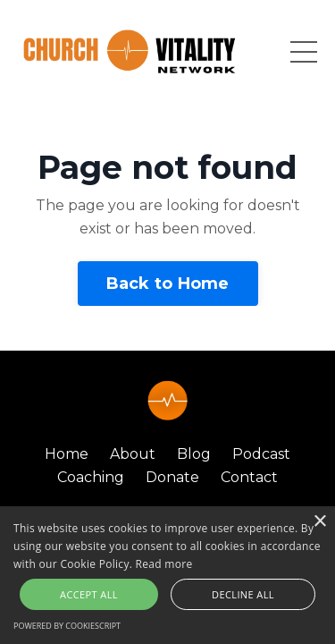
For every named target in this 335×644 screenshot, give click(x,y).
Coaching (91, 477)
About (133, 454)
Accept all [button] (89, 594)
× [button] (319, 522)
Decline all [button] (243, 594)
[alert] (167, 575)
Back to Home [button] (168, 284)
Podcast (261, 454)
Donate (174, 477)
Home (67, 454)
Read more (164, 564)
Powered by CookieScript (67, 626)
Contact (249, 477)
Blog (194, 454)
